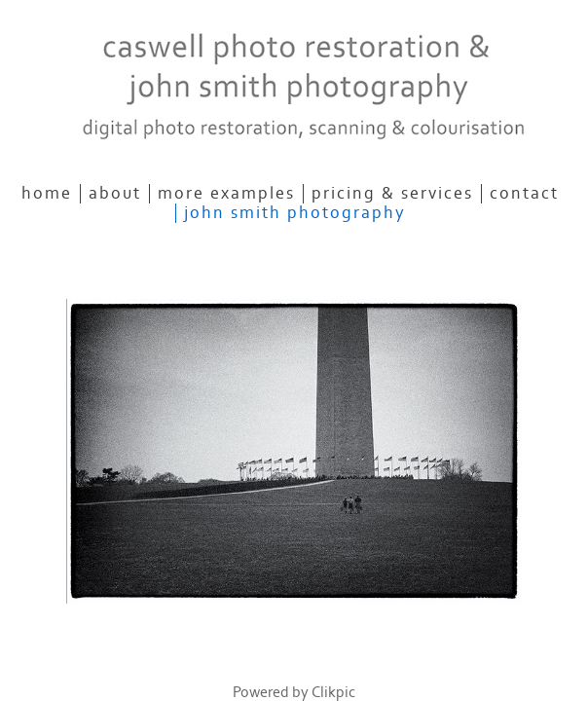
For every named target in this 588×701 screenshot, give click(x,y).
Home (47, 194)
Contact (524, 194)
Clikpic (333, 692)
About (115, 194)
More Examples (226, 194)
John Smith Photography (295, 213)
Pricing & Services (392, 194)
